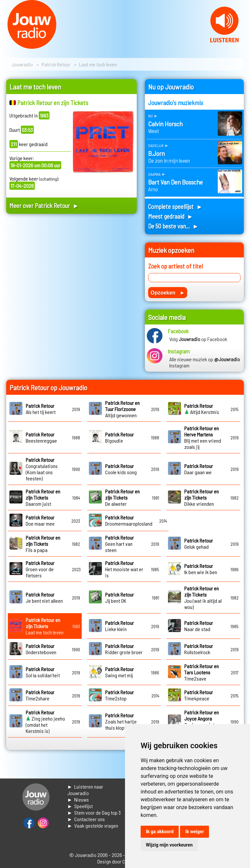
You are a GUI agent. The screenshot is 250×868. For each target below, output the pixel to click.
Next (242, 45)
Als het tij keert (41, 409)
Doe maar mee (40, 520)
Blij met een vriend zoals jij (203, 437)
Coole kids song (121, 469)
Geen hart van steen (119, 544)
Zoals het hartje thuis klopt (121, 721)
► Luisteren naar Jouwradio (85, 790)
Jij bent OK (119, 598)
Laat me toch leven (45, 626)
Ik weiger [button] (194, 832)
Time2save (201, 672)
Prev (8, 45)
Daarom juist (43, 497)
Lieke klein (119, 626)
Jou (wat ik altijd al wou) (203, 598)
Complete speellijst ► (175, 207)
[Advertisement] (71, 276)
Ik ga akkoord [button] (160, 832)
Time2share (40, 695)
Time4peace (199, 695)
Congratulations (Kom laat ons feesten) (42, 469)
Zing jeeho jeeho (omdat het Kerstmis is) (45, 722)
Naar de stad (199, 626)
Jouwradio (22, 64)
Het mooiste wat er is (124, 569)
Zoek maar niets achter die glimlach (203, 722)
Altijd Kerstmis (202, 409)
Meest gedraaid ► (171, 216)
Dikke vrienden (201, 497)
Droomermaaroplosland (129, 520)
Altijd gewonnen (122, 409)
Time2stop (119, 695)
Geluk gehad (199, 544)
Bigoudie (119, 437)
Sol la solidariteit (43, 672)
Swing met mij (119, 672)
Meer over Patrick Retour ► (44, 206)
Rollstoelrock (199, 649)
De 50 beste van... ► (173, 226)
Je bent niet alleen (44, 598)
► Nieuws (78, 799)
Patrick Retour (56, 64)
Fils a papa (43, 544)
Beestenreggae (41, 437)
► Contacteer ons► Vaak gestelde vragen (93, 822)
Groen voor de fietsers (40, 569)
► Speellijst (80, 806)
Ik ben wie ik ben (201, 569)
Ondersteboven (41, 649)
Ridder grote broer (124, 649)
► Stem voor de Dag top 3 (94, 813)
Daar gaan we (199, 469)
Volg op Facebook (198, 339)
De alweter (122, 497)
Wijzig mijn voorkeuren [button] (169, 845)
